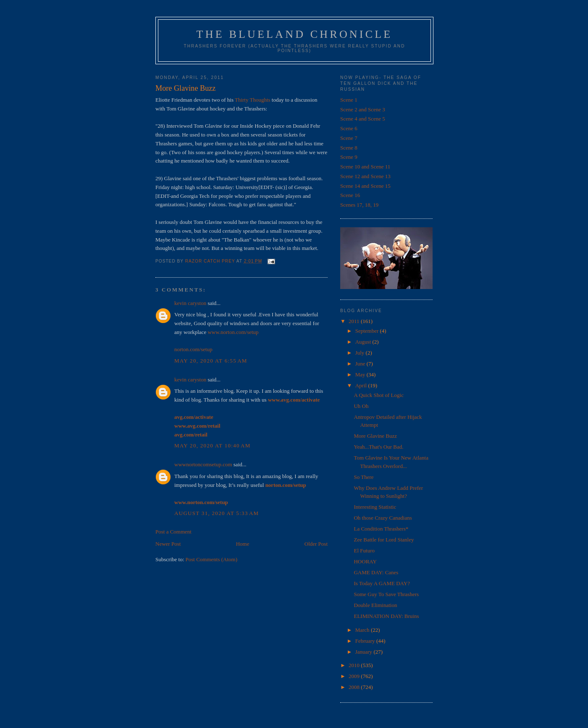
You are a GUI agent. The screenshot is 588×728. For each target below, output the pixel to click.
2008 (355, 687)
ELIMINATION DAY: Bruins (386, 616)
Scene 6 (349, 128)
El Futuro (364, 551)
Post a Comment (173, 532)
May (361, 375)
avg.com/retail (191, 435)
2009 (355, 676)
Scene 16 (350, 195)
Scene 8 (349, 148)
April (362, 385)
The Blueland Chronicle (295, 34)
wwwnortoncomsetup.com (203, 464)
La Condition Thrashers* (381, 529)
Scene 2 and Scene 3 (363, 109)
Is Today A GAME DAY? (382, 583)
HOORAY (365, 561)
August (364, 342)
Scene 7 (349, 138)
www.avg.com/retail (197, 426)
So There (364, 477)
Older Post (316, 544)
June (361, 364)
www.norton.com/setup (233, 332)
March (363, 630)
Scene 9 (349, 157)
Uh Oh (361, 406)
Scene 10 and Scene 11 (365, 167)
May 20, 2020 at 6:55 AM (211, 361)
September (368, 331)
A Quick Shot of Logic (378, 395)
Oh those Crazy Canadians (383, 518)
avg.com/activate (194, 417)
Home (243, 544)
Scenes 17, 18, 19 (359, 205)
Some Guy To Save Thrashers (386, 594)
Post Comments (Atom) (212, 559)
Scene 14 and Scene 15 (365, 186)
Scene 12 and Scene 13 (365, 176)
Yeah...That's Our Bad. (378, 447)
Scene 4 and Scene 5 (363, 119)
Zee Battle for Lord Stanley (384, 540)
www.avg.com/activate (294, 400)
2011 (355, 321)
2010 (355, 665)
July (361, 353)
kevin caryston (190, 303)
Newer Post (168, 544)
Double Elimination (375, 605)
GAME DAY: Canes (376, 572)
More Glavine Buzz (375, 436)
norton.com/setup (193, 349)
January (365, 652)
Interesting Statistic (375, 507)
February (366, 641)
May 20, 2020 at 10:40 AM (213, 445)
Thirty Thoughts (253, 100)
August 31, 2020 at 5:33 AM (217, 513)
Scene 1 (349, 100)
